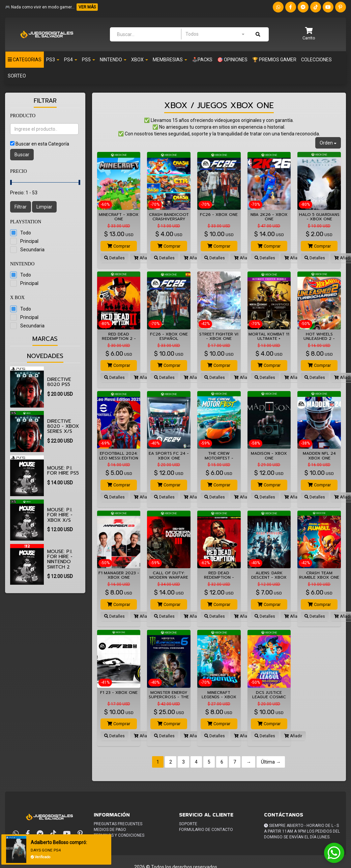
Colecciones (316, 60)
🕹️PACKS (202, 60)
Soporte (188, 824)
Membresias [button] (170, 60)
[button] (309, 34)
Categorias (25, 60)
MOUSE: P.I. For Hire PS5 (63, 471)
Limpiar (44, 207)
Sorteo (17, 76)
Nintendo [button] (113, 60)
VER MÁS (87, 7)
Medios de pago (110, 830)
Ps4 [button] (71, 60)
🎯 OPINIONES (232, 60)
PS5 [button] (89, 60)
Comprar (119, 246)
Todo (26, 233)
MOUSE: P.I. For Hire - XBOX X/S (60, 515)
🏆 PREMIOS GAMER (274, 60)
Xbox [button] (140, 60)
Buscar (22, 155)
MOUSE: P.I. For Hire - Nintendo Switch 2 (60, 559)
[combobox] (215, 34)
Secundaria (32, 250)
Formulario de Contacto (206, 830)
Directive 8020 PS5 (59, 382)
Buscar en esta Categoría (42, 144)
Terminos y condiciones (119, 835)
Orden (328, 143)
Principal (29, 241)
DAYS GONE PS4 (47, 850)
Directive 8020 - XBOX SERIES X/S (63, 426)
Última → (271, 762)
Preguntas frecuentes (118, 824)
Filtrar (21, 207)
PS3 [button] (53, 60)
